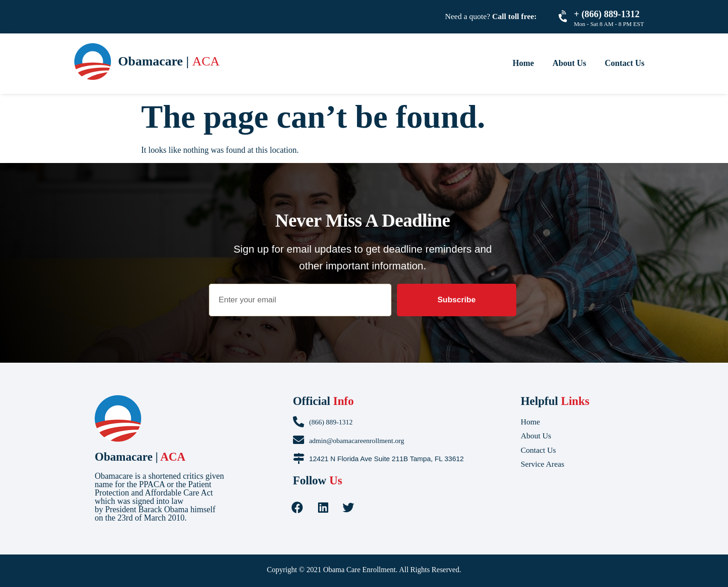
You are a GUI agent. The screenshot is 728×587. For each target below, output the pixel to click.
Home (523, 63)
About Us (569, 63)
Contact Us (625, 63)
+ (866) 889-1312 (607, 14)
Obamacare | (140, 457)
